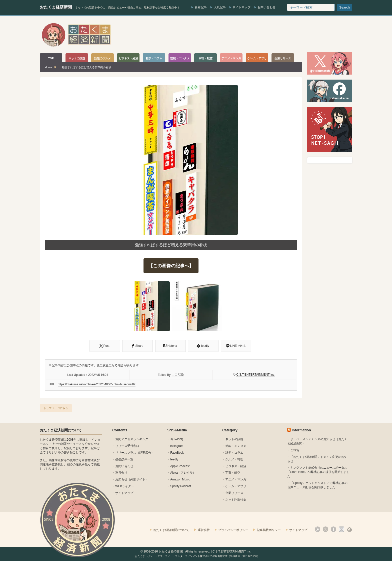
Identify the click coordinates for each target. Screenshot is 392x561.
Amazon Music (180, 479)
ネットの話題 (234, 439)
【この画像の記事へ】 (171, 266)
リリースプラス (126, 453)
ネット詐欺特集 (236, 500)
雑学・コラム (234, 453)
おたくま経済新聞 (56, 7)
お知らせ (121, 479)
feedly (174, 459)
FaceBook (177, 453)
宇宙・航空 (233, 473)
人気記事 (220, 7)
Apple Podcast (180, 466)
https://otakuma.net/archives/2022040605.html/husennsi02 (97, 384)
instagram (177, 446)
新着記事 (201, 7)
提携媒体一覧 (124, 459)
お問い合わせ (266, 7)
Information (301, 430)
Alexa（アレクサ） (183, 473)
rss (317, 529)
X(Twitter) (177, 439)
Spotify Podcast (181, 486)
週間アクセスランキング (132, 439)
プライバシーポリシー (233, 530)
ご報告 (295, 450)
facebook (333, 529)
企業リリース (234, 493)
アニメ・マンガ (236, 479)
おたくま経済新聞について (61, 430)
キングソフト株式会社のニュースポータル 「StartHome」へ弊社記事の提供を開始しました (318, 472)
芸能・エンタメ (236, 446)
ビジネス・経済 (236, 466)
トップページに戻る (56, 408)
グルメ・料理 (234, 459)
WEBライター (125, 486)
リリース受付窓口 (127, 446)
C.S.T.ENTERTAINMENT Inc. (256, 375)
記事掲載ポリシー (269, 530)
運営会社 (121, 473)
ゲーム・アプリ (236, 486)
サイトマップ (241, 7)
